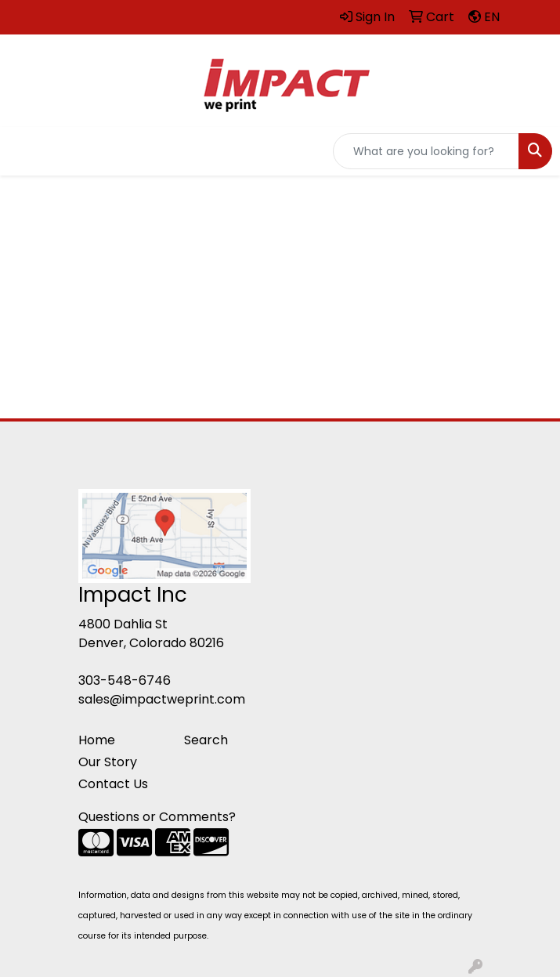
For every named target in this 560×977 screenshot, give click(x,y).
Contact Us (113, 784)
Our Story (108, 762)
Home (97, 740)
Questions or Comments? (157, 817)
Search (206, 740)
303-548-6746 (125, 680)
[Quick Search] (426, 151)
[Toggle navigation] (24, 151)
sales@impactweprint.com (162, 699)
